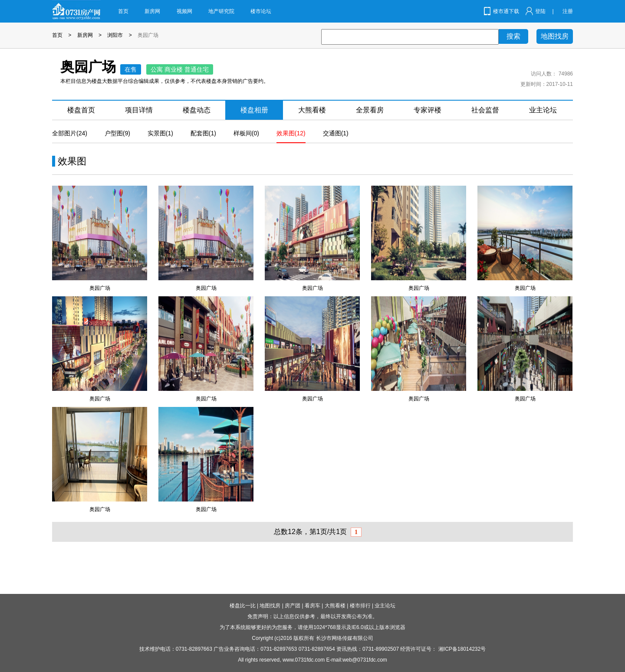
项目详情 (139, 110)
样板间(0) (246, 133)
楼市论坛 (261, 11)
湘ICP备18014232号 (462, 649)
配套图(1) (203, 133)
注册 (568, 11)
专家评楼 (428, 110)
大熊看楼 (312, 110)
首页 (123, 11)
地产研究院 (221, 11)
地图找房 (555, 36)
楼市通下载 (506, 11)
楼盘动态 (197, 110)
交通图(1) (336, 133)
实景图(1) (160, 133)
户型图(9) (117, 133)
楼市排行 (360, 606)
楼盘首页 (81, 110)
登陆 (540, 11)
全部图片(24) (70, 133)
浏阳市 (115, 35)
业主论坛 (543, 110)
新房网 (152, 11)
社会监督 (485, 110)
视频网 (184, 11)
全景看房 (370, 110)
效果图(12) (291, 133)
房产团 (293, 606)
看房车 (312, 606)
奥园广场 (148, 35)
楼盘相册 (254, 110)
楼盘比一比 (243, 606)
